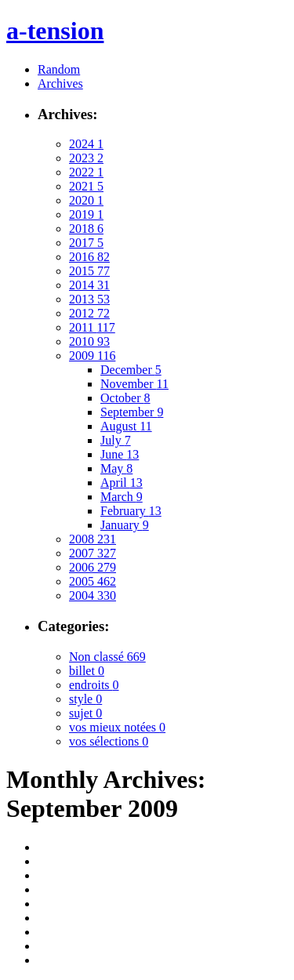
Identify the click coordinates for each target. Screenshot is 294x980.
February (131, 511)
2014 (89, 285)
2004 (93, 595)
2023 (86, 158)
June (120, 454)
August (126, 426)
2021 (86, 186)
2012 (89, 313)
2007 (93, 553)
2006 (93, 567)
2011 (92, 327)
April (122, 483)
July (116, 440)
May (116, 468)
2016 (89, 257)
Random (59, 69)
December (131, 370)
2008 (93, 539)
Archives (60, 83)
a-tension (55, 31)
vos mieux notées (117, 727)
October (125, 398)
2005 (93, 581)
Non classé (107, 657)
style (85, 699)
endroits (94, 685)
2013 (89, 299)
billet (87, 671)
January (125, 525)
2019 (86, 214)
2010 (89, 341)
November (134, 384)
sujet (85, 713)
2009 (92, 356)
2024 (86, 144)
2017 (86, 243)
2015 (89, 271)
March (122, 497)
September (132, 412)
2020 (86, 200)
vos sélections (109, 741)
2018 (86, 229)
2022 (86, 172)
